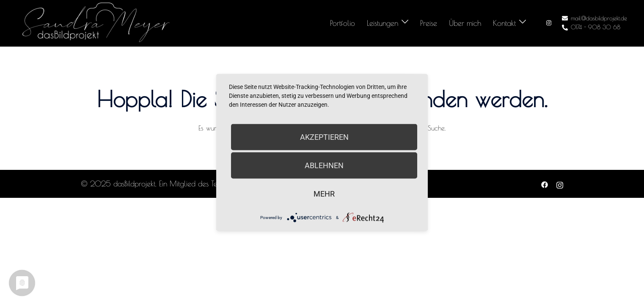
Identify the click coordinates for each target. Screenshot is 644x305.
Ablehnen (324, 165)
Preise (429, 23)
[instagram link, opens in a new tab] (548, 23)
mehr (324, 194)
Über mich (465, 23)
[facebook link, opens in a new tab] (545, 184)
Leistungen (383, 23)
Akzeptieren (324, 137)
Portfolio (343, 23)
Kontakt (504, 23)
